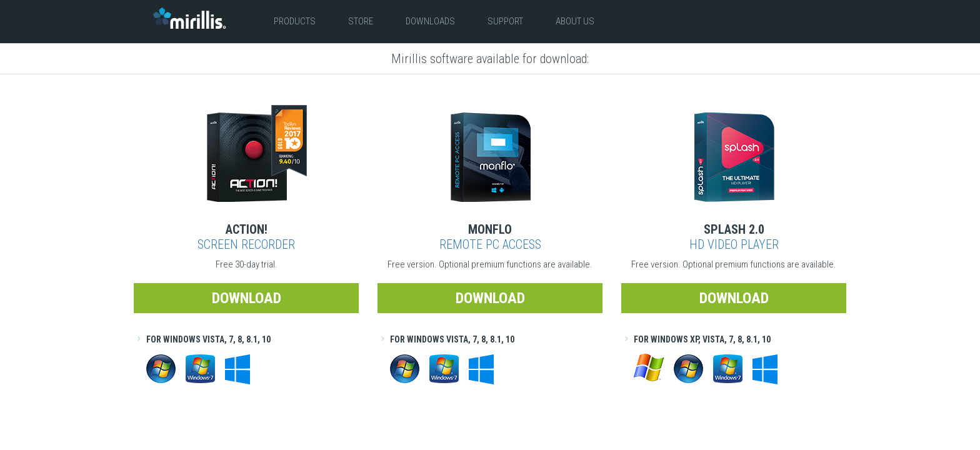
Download (247, 298)
